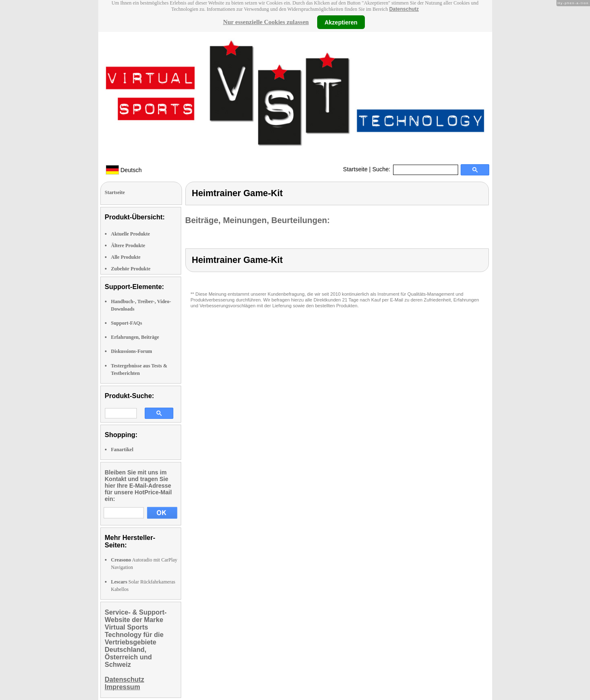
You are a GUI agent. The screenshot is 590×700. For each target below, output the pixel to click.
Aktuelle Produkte (131, 234)
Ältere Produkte (128, 245)
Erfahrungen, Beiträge (135, 337)
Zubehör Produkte (131, 269)
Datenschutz (404, 9)
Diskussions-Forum (132, 351)
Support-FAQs (127, 323)
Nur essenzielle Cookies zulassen (266, 22)
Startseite (355, 169)
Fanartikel (122, 450)
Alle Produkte (126, 257)
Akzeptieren (341, 22)
